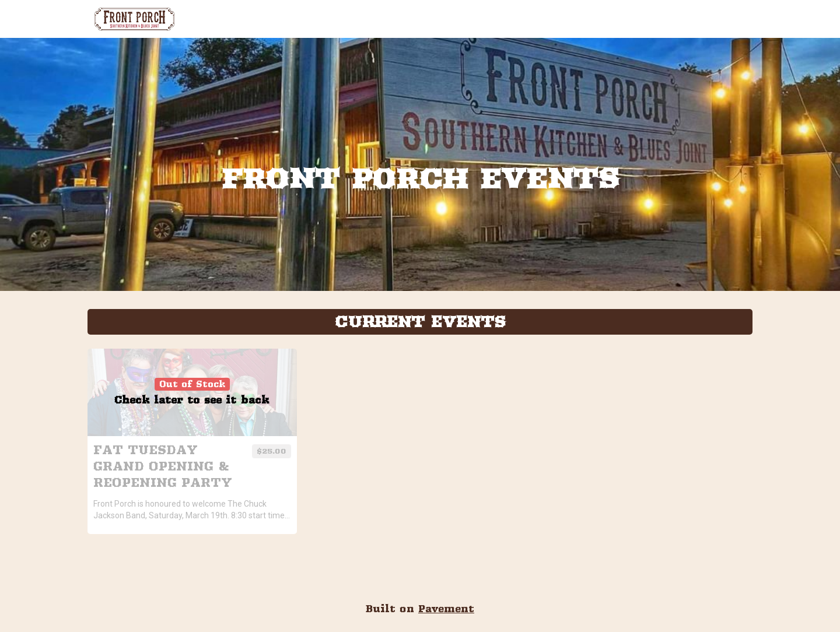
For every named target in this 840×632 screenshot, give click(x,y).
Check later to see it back (192, 400)
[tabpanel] (420, 438)
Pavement (446, 609)
